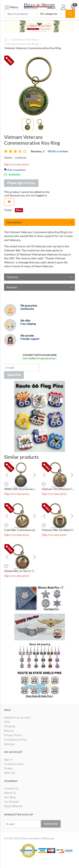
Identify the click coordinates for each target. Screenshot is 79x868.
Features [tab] (40, 277)
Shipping (10, 726)
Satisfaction (27, 309)
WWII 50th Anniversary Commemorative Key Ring (21, 489)
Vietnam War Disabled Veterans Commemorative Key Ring (58, 530)
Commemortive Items (25, 39)
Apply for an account (17, 717)
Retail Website (13, 806)
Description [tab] (40, 222)
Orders (9, 768)
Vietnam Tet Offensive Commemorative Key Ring (58, 489)
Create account (14, 764)
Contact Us (11, 788)
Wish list (10, 773)
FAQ (7, 722)
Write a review (58, 151)
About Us (10, 793)
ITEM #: (8, 158)
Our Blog (10, 797)
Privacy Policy (13, 735)
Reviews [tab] (40, 287)
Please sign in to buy (21, 183)
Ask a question (15, 170)
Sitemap (9, 744)
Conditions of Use (15, 739)
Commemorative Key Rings (22, 44)
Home (6, 39)
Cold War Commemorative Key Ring (21, 530)
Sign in (8, 759)
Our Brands (11, 802)
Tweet (8, 210)
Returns (9, 731)
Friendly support (30, 339)
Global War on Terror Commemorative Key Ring (21, 571)
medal (14, 246)
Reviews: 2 (38, 151)
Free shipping (28, 324)
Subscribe (14, 375)
